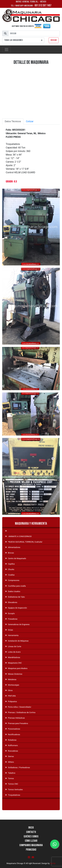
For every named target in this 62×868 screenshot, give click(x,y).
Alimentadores (13, 547)
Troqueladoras (13, 795)
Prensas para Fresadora (17, 723)
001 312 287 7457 (43, 6)
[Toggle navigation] (7, 50)
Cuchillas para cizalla (15, 586)
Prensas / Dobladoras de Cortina (20, 712)
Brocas (10, 553)
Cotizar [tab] (30, 121)
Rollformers (11, 745)
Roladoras (11, 740)
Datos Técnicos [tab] (13, 121)
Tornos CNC (12, 784)
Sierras (9, 756)
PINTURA (11, 696)
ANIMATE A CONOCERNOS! (18, 536)
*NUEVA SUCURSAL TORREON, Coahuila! (24, 542)
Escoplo (10, 613)
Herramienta (12, 635)
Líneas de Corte (13, 646)
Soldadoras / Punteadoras (18, 767)
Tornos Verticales (14, 790)
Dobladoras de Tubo (15, 597)
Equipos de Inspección (16, 608)
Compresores (12, 580)
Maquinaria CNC (13, 663)
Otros (9, 690)
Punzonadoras (13, 729)
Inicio (31, 828)
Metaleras (11, 679)
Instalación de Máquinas (17, 641)
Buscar (54, 40)
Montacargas (12, 685)
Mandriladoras (13, 657)
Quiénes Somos (31, 837)
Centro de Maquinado (16, 558)
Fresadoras (11, 619)
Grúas (9, 630)
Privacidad (31, 850)
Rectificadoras (13, 734)
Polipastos (11, 701)
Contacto (31, 832)
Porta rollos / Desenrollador (18, 707)
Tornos (10, 778)
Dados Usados (13, 591)
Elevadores (11, 602)
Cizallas (10, 575)
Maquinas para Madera (16, 668)
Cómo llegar (31, 841)
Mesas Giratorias (14, 674)
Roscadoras (12, 751)
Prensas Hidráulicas (15, 718)
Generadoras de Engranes (17, 624)
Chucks (10, 569)
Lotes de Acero (13, 652)
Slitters (10, 762)
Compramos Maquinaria (31, 845)
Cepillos (10, 564)
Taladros (10, 773)
